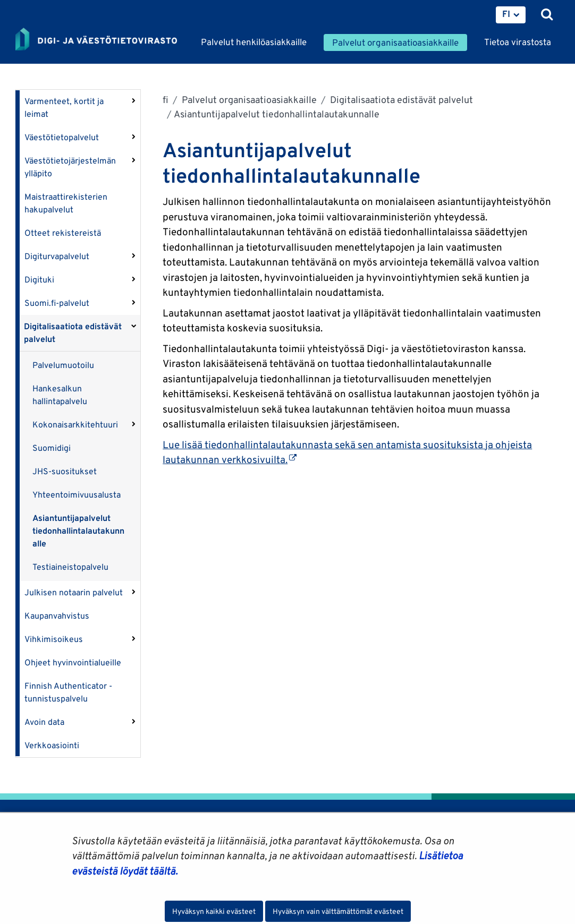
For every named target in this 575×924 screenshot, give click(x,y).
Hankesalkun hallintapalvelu (60, 395)
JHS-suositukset (65, 471)
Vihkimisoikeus (54, 639)
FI (506, 14)
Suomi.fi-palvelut (57, 303)
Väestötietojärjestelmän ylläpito (70, 167)
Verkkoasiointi (52, 745)
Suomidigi (52, 448)
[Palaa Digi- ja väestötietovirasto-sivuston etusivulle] (96, 40)
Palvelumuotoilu (63, 365)
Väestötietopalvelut (62, 137)
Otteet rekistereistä (63, 233)
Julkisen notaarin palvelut (74, 592)
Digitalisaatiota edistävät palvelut (73, 333)
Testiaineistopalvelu (70, 567)
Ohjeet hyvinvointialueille (73, 662)
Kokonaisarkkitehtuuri (75, 425)
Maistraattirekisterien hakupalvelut (66, 203)
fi (166, 100)
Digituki (39, 280)
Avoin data (44, 722)
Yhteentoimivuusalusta (77, 495)
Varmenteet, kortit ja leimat (64, 108)
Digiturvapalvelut (57, 256)
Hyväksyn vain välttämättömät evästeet (338, 911)
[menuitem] (511, 15)
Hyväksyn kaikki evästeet (214, 911)
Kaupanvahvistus (57, 616)
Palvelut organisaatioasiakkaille (248, 100)
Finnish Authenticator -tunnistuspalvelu (68, 692)
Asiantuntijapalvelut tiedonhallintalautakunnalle (78, 531)
